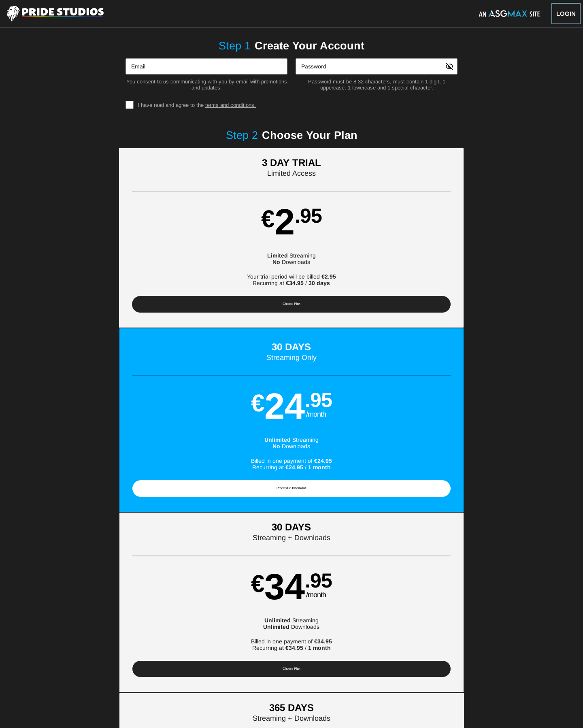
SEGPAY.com (348, 676)
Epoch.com (148, 676)
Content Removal (453, 676)
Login (566, 14)
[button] (102, 242)
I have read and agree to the (197, 105)
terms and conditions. (231, 105)
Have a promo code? (495, 370)
